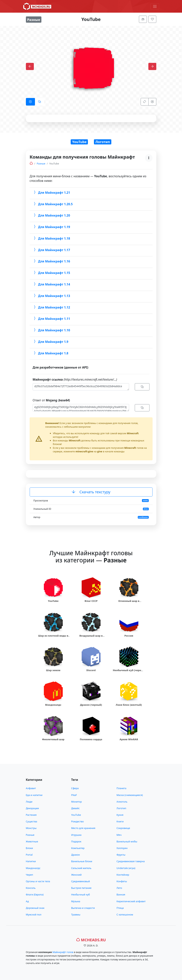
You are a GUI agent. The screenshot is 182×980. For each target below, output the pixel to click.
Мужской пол (34, 914)
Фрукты (121, 855)
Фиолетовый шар (53, 739)
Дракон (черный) (91, 705)
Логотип (103, 142)
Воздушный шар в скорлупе (91, 637)
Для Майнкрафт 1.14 (51, 284)
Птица (120, 908)
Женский (76, 875)
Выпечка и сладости (83, 908)
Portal (29, 855)
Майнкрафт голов (63, 952)
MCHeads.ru (91, 940)
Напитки (31, 861)
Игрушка (76, 835)
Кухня (120, 815)
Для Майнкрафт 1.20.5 (53, 204)
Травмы (76, 914)
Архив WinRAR (129, 739)
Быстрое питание (81, 888)
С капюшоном (125, 914)
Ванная (121, 894)
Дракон (76, 855)
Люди (29, 802)
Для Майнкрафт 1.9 (51, 342)
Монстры (31, 828)
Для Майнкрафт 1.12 (51, 307)
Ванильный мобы (127, 841)
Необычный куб (81, 894)
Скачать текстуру (91, 492)
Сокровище (123, 828)
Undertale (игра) (126, 868)
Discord (91, 670)
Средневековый (81, 881)
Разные (30, 835)
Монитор (77, 802)
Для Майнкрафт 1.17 (51, 250)
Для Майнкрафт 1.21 (51, 192)
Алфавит (31, 788)
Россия (129, 636)
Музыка (76, 901)
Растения (31, 815)
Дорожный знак (35, 908)
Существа (32, 821)
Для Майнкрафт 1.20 (51, 215)
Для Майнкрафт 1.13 (51, 296)
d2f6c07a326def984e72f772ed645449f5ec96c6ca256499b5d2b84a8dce (81, 387)
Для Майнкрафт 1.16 (51, 261)
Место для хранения (83, 828)
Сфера (75, 788)
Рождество (78, 821)
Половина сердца (91, 739)
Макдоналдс (53, 705)
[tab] (30, 102)
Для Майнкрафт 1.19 (51, 227)
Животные (32, 841)
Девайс (76, 808)
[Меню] (155, 6)
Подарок (76, 841)
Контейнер (123, 875)
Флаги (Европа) (35, 894)
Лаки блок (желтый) (129, 705)
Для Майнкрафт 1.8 (51, 353)
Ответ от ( (51, 400)
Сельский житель (81, 868)
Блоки (29, 848)
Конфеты (122, 881)
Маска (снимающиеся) (130, 795)
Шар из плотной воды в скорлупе (53, 637)
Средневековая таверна (131, 861)
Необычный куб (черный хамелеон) (129, 672)
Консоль (31, 888)
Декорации (32, 808)
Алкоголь (122, 802)
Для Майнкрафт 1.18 (51, 238)
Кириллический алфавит (131, 901)
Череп (29, 875)
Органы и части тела (38, 881)
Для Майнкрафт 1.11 (51, 319)
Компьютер (78, 848)
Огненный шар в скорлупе (129, 603)
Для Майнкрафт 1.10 (51, 330)
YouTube (79, 142)
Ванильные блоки (82, 861)
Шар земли (53, 670)
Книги (120, 821)
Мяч (119, 835)
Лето (119, 888)
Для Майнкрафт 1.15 (51, 273)
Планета (122, 788)
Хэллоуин (122, 848)
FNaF (74, 795)
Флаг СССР (91, 601)
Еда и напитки (34, 795)
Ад (27, 901)
